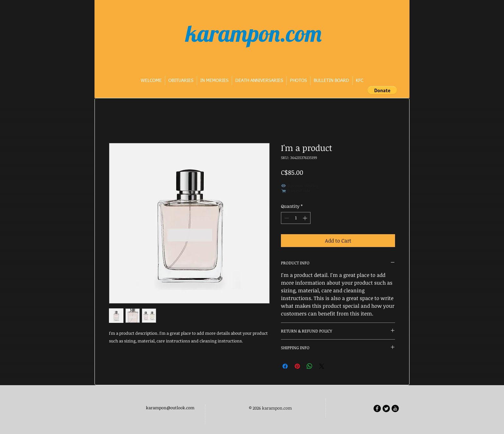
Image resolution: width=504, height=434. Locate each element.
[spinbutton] (296, 218)
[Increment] (306, 218)
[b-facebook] (377, 408)
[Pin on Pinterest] (297, 366)
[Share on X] (322, 366)
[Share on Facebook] (285, 366)
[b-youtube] (395, 408)
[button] (382, 90)
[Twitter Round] (386, 408)
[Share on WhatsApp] (310, 366)
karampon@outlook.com (170, 408)
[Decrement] (286, 218)
